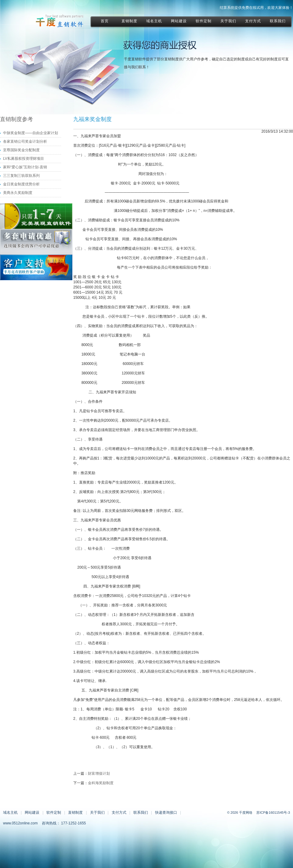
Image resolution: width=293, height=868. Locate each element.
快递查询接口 (166, 813)
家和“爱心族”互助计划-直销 (25, 167)
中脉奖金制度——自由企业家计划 (31, 133)
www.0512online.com (20, 823)
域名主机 (10, 813)
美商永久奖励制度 (18, 193)
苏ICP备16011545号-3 (273, 813)
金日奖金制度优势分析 (21, 184)
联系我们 (141, 813)
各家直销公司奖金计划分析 (25, 141)
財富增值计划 (99, 773)
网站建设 (32, 813)
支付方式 (119, 813)
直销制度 (75, 813)
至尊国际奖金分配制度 (21, 150)
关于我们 (97, 813)
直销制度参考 (16, 119)
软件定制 (54, 813)
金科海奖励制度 (101, 783)
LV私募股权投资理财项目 (24, 159)
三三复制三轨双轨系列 (21, 176)
